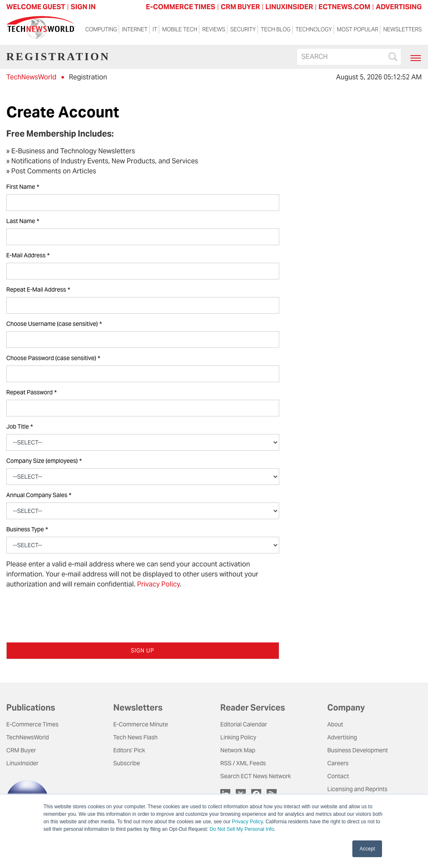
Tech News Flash (135, 737)
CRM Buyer (21, 750)
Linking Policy (238, 737)
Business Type (27, 529)
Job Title (19, 427)
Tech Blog (276, 29)
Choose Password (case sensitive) (53, 358)
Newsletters (403, 29)
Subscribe (127, 763)
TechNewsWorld (31, 77)
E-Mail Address (28, 255)
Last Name (23, 221)
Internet (135, 29)
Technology (314, 29)
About (335, 724)
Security (243, 29)
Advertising (342, 737)
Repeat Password (31, 392)
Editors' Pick (129, 750)
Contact (338, 776)
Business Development (358, 750)
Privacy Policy (247, 822)
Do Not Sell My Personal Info (242, 829)
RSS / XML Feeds (243, 763)
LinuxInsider (22, 763)
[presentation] (70, 612)
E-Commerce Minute (141, 724)
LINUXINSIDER (289, 7)
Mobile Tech (180, 29)
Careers (338, 763)
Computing (101, 29)
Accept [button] (367, 849)
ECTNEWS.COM (344, 7)
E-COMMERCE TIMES (181, 7)
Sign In (83, 7)
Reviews (214, 29)
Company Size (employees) (44, 461)
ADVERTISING (399, 7)
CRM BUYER (240, 7)
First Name (23, 187)
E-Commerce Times (32, 724)
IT (155, 29)
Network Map (238, 750)
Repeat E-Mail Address (38, 290)
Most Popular (358, 29)
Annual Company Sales (39, 495)
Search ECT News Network (256, 776)
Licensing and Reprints (357, 789)
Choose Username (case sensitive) (54, 324)
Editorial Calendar (244, 724)
